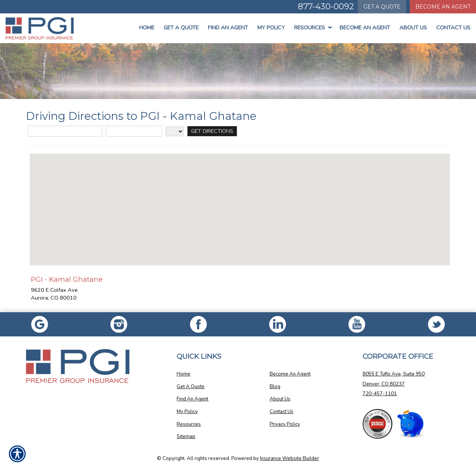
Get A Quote (191, 387)
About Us (413, 28)
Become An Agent (365, 28)
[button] (240, 203)
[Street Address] (65, 131)
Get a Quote (181, 28)
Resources (312, 28)
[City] (134, 131)
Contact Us (453, 28)
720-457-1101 (380, 394)
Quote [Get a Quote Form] (382, 7)
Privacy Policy (285, 424)
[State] (175, 131)
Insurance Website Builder (290, 458)
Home (147, 28)
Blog (275, 387)
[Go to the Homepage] (40, 28)
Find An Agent (228, 28)
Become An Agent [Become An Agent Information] (443, 7)
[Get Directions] (212, 131)
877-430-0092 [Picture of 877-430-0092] (326, 7)
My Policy (271, 28)
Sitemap (186, 437)
